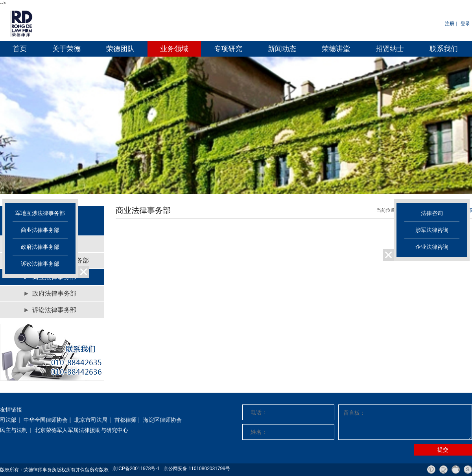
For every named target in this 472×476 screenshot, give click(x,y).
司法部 (8, 420)
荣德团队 (120, 49)
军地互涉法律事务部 (40, 213)
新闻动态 (282, 49)
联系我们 (444, 49)
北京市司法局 (91, 420)
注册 (450, 24)
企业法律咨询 (432, 247)
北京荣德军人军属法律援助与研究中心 (81, 430)
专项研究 (228, 49)
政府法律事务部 (54, 293)
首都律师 (125, 420)
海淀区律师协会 (162, 420)
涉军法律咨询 (432, 230)
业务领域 (174, 49)
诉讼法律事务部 (54, 310)
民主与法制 (14, 430)
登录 (465, 24)
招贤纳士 (390, 49)
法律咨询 (432, 213)
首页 (20, 49)
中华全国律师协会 (46, 420)
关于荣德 (66, 49)
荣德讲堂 (336, 49)
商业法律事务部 (40, 230)
